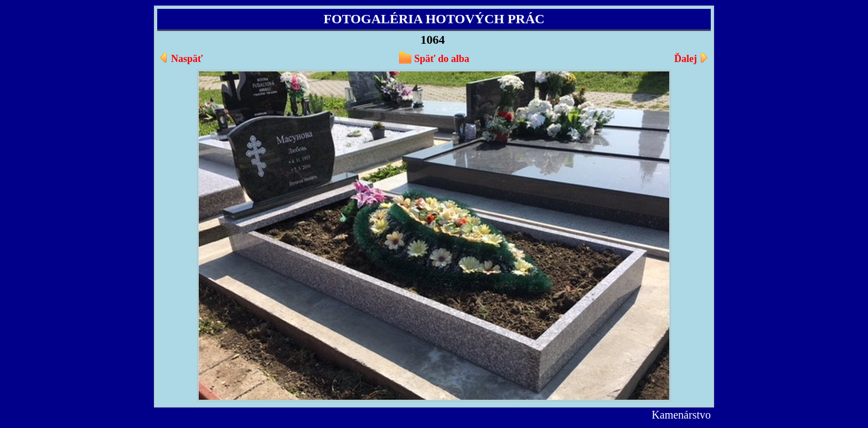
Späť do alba (441, 59)
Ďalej (686, 59)
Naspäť (187, 59)
